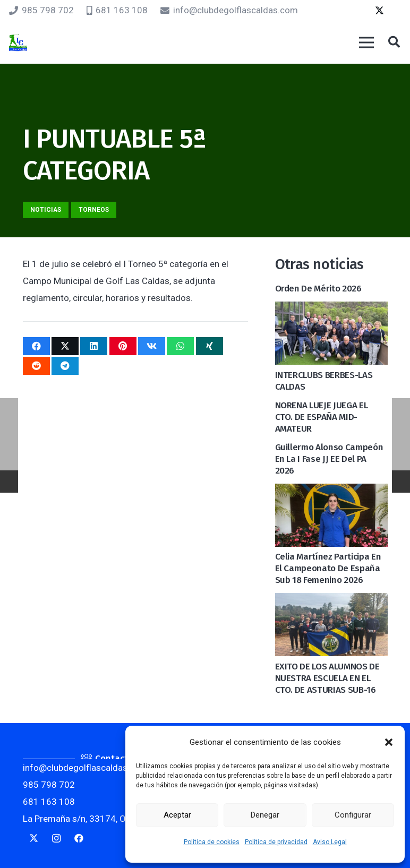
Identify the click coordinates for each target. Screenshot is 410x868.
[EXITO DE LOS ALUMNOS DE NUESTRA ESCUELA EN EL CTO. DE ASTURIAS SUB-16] (331, 601)
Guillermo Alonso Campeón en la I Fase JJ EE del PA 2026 (329, 459)
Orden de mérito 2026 (318, 289)
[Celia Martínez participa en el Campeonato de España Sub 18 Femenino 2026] (331, 492)
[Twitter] (379, 11)
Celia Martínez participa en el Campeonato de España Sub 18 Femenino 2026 (328, 568)
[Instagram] (57, 839)
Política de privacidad (276, 842)
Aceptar (177, 815)
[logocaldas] (18, 43)
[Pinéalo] (123, 346)
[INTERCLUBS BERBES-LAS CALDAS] (331, 310)
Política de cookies (212, 842)
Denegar (265, 815)
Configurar (353, 815)
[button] (389, 742)
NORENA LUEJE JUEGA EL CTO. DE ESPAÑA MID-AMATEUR (322, 417)
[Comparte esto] (36, 346)
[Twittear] (65, 346)
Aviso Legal (330, 842)
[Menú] (366, 42)
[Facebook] (79, 839)
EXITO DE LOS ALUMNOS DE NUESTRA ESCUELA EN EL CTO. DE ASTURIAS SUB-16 (327, 678)
